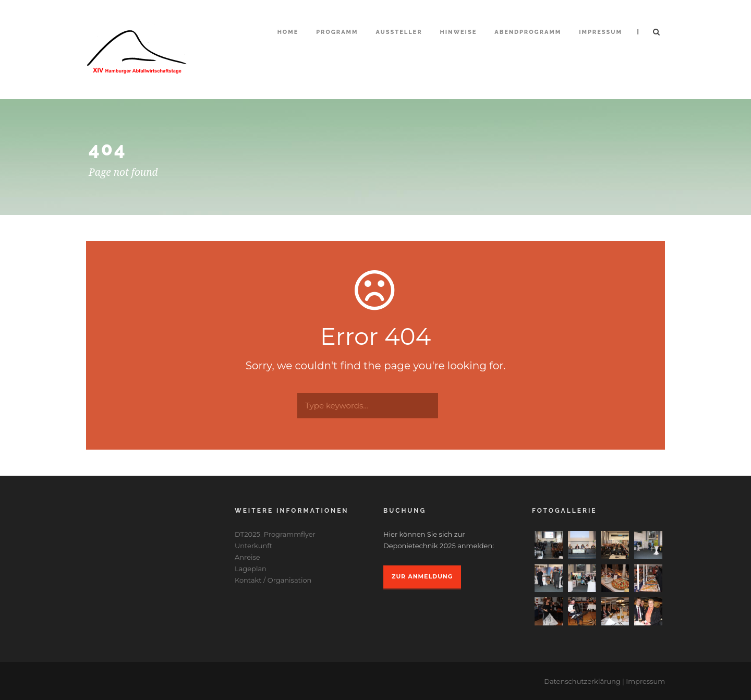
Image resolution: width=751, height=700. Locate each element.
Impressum (601, 32)
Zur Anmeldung (422, 576)
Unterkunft (253, 546)
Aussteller (399, 32)
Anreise (247, 557)
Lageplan (251, 569)
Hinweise (459, 32)
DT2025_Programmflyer (275, 534)
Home (288, 32)
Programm (337, 32)
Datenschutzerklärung (582, 681)
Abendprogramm (528, 32)
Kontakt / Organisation (273, 580)
